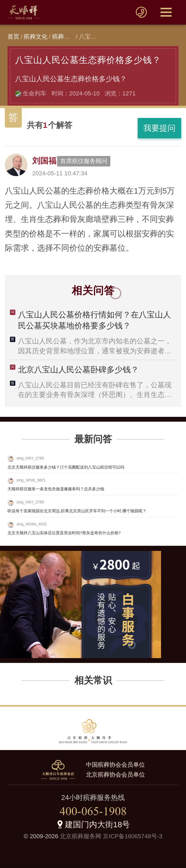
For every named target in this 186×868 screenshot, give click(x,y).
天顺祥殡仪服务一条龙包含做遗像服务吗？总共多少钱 (56, 489)
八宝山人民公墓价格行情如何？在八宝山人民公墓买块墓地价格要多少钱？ (94, 320)
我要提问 (159, 128)
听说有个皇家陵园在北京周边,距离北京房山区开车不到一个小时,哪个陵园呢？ (77, 511)
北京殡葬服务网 (81, 836)
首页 (13, 37)
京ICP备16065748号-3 (132, 836)
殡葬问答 (64, 37)
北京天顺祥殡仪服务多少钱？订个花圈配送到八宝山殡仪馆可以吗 (66, 467)
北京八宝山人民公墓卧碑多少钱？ (78, 370)
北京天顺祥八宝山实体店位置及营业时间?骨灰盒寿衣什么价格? (64, 533)
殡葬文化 (36, 37)
